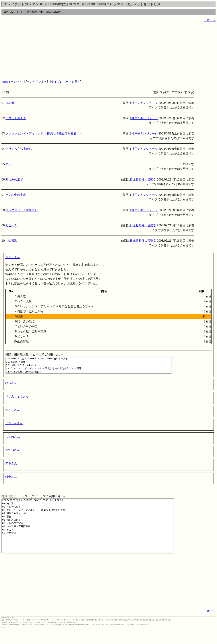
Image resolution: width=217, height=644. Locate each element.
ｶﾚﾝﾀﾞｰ (21, 12)
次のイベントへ (37, 82)
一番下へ (210, 20)
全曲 (41, 12)
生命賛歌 (11, 241)
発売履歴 (32, 12)
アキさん (11, 467)
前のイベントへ (12, 82)
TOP (5, 12)
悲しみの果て (14, 180)
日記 (48, 12)
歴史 (8, 164)
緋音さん (11, 480)
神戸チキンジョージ (145, 103)
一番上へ (210, 625)
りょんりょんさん (17, 400)
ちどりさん (13, 413)
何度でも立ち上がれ (19, 149)
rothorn (4, 641)
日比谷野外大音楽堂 (143, 180)
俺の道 (10, 103)
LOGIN (57, 12)
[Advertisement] (108, 51)
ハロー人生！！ (16, 118)
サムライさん (14, 426)
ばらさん (11, 386)
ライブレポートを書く (66, 82)
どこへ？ (11, 225)
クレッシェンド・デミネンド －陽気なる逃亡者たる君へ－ (44, 133)
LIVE (12, 12)
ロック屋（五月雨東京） (22, 210)
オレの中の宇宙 (16, 195)
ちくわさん (13, 440)
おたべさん (13, 453)
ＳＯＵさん (13, 257)
